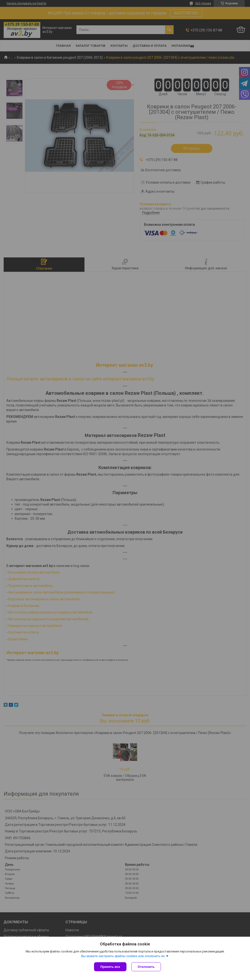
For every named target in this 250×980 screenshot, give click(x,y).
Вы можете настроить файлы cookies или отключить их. (123, 956)
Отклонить (146, 967)
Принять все (110, 967)
